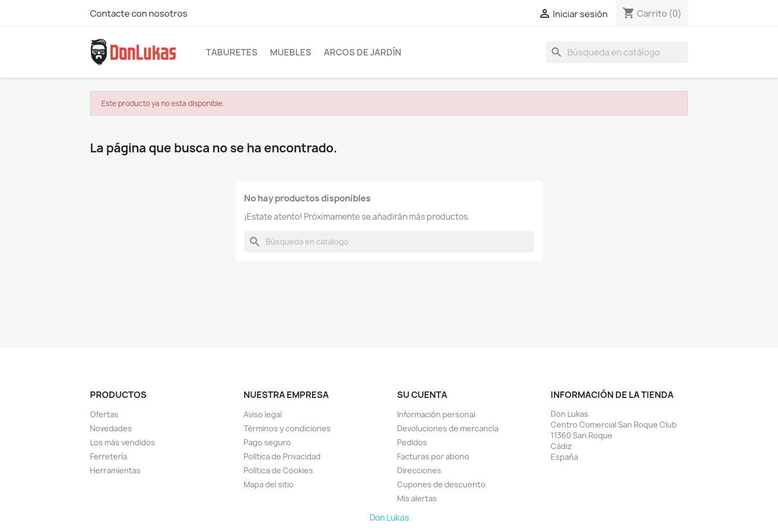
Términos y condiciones (287, 428)
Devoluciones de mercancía (448, 428)
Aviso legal (263, 414)
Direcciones (419, 470)
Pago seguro (267, 442)
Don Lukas (389, 518)
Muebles (291, 52)
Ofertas (104, 414)
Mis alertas (417, 498)
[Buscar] (617, 52)
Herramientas (115, 470)
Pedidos (412, 442)
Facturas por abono (433, 456)
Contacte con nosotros (139, 13)
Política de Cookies (278, 470)
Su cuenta (422, 395)
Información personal (436, 414)
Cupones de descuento (441, 484)
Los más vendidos (123, 442)
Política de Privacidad (282, 456)
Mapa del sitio (269, 484)
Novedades (111, 428)
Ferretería (109, 456)
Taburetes (232, 52)
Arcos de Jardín (363, 52)
